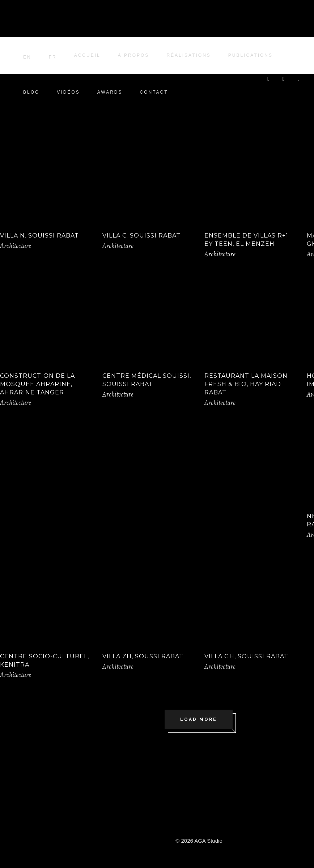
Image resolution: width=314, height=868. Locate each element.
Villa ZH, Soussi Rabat (143, 656)
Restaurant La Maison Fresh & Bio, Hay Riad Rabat (246, 384)
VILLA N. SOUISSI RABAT (39, 236)
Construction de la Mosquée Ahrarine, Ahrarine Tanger (37, 384)
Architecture (16, 246)
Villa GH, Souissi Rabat (246, 656)
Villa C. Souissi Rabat (141, 236)
